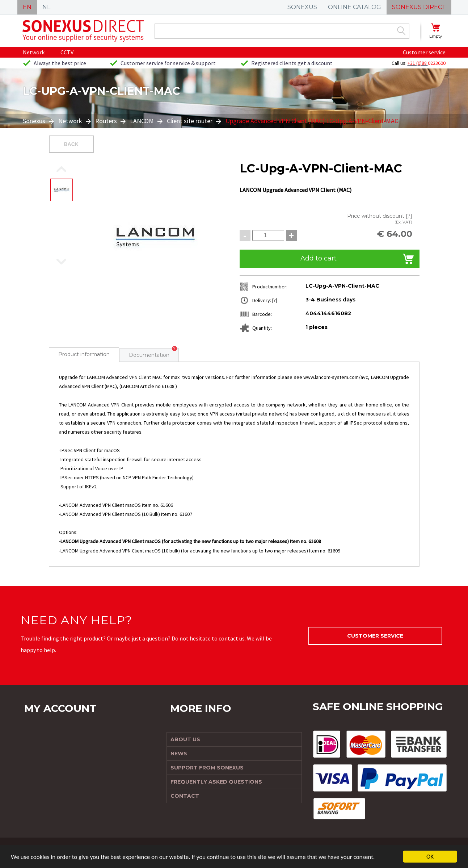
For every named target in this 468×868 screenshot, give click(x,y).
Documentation (149, 355)
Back (71, 144)
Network (34, 52)
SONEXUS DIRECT (419, 7)
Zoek (401, 31)
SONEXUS (302, 7)
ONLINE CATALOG (355, 7)
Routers (106, 121)
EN (27, 7)
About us (185, 739)
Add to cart (319, 258)
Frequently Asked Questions (216, 782)
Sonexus (35, 121)
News (179, 754)
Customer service (424, 52)
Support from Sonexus (207, 768)
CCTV (67, 52)
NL (46, 7)
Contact (185, 796)
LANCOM (142, 121)
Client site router (190, 121)
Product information (84, 354)
